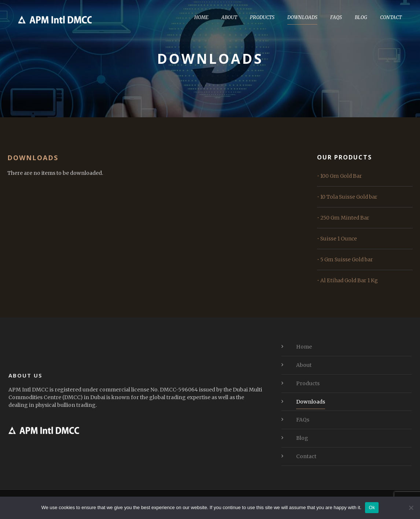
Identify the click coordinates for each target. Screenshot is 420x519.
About (229, 18)
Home (201, 18)
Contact (391, 18)
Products (262, 18)
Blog (361, 18)
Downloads (302, 18)
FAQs (336, 18)
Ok (372, 507)
